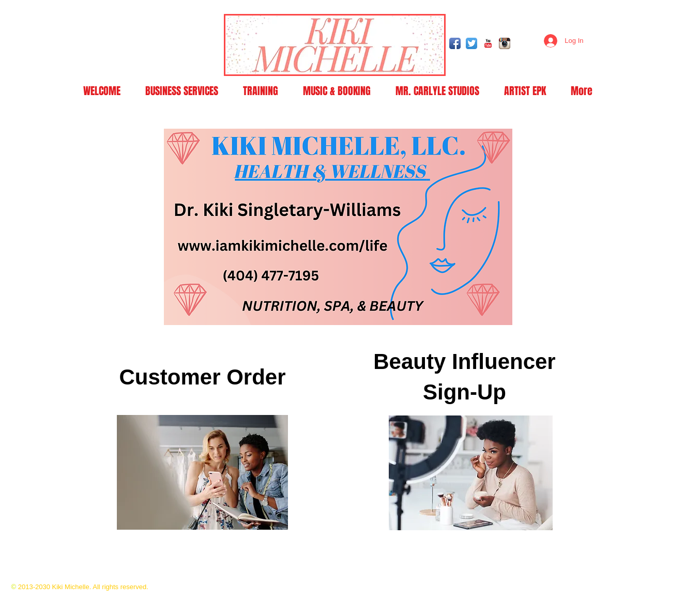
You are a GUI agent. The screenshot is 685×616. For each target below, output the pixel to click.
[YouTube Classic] (488, 43)
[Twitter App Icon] (471, 43)
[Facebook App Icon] (455, 43)
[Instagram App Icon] (505, 43)
